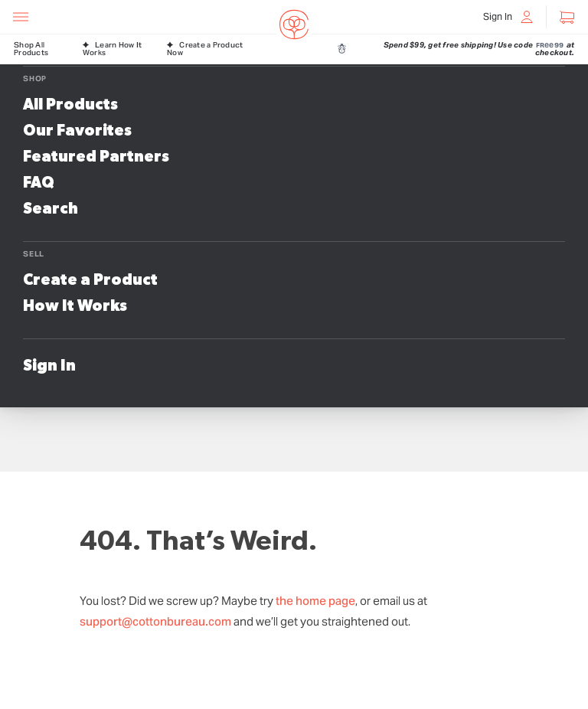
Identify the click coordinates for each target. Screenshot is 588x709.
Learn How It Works (112, 49)
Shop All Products (31, 49)
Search (51, 209)
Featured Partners (96, 157)
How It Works (75, 306)
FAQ (39, 183)
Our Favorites (77, 131)
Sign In (49, 366)
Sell (34, 254)
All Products (70, 105)
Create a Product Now (205, 49)
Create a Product (90, 280)
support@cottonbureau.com (155, 621)
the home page (315, 601)
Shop (35, 78)
